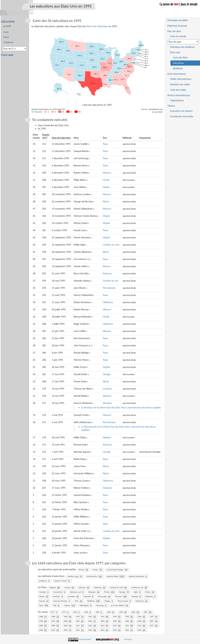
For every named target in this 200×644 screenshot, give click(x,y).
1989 (56, 617)
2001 (80, 621)
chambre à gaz (75, 576)
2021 (80, 630)
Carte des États (180, 58)
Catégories (8, 42)
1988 (43, 617)
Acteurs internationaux (179, 95)
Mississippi (105, 597)
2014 (117, 626)
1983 (99, 612)
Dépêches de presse (177, 26)
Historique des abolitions (182, 47)
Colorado (44, 592)
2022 (92, 630)
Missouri (107, 173)
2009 (56, 626)
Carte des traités (178, 90)
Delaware (107, 488)
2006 (142, 621)
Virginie (106, 216)
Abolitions (178, 68)
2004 (117, 621)
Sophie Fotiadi (85, 639)
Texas (105, 144)
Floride (106, 180)
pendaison (45, 581)
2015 (129, 626)
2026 (142, 630)
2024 (117, 630)
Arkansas (107, 273)
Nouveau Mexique (62, 601)
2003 (105, 621)
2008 (43, 626)
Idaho (138, 592)
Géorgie (107, 374)
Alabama (107, 396)
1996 (142, 617)
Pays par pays (174, 31)
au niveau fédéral (120, 606)
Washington (86, 606)
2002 (92, 621)
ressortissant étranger (117, 570)
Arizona (106, 266)
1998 (43, 621)
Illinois (106, 201)
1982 (88, 612)
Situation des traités (180, 84)
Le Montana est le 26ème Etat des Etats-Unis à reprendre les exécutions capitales (121, 407)
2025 (129, 630)
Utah (57, 606)
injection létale (116, 576)
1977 (54, 612)
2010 (68, 626)
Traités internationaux (181, 79)
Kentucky (58, 597)
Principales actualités (178, 20)
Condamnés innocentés (182, 116)
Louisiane (107, 389)
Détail (6, 37)
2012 (92, 626)
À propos (128, 639)
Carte (6, 32)
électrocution (95, 576)
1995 (129, 617)
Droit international (176, 74)
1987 (148, 612)
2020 (68, 630)
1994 (117, 617)
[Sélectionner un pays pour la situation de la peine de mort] (183, 42)
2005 (129, 621)
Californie (100, 588)
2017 (154, 626)
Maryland (89, 597)
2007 (154, 621)
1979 (66, 612)
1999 (56, 621)
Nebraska (151, 597)
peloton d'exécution (138, 576)
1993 (105, 617)
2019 (56, 630)
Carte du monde (178, 36)
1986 (135, 612)
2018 (43, 630)
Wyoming (102, 606)
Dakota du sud (77, 592)
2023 (105, 630)
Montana (107, 403)
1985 (123, 612)
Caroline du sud (110, 281)
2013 (105, 626)
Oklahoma (108, 302)
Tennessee (142, 601)
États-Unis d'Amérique (97, 26)
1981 (77, 612)
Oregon (109, 601)
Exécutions (8, 22)
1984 (111, 612)
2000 (68, 621)
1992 (92, 617)
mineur (98, 570)
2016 (142, 626)
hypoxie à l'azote (62, 581)
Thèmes (171, 106)
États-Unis (7, 55)
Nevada (44, 601)
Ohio (79, 601)
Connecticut (60, 592)
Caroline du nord (111, 245)
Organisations (177, 100)
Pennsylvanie (109, 288)
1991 (80, 617)
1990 (68, 617)
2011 (80, 626)
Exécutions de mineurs (181, 111)
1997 (154, 617)
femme (84, 570)
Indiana (44, 597)
